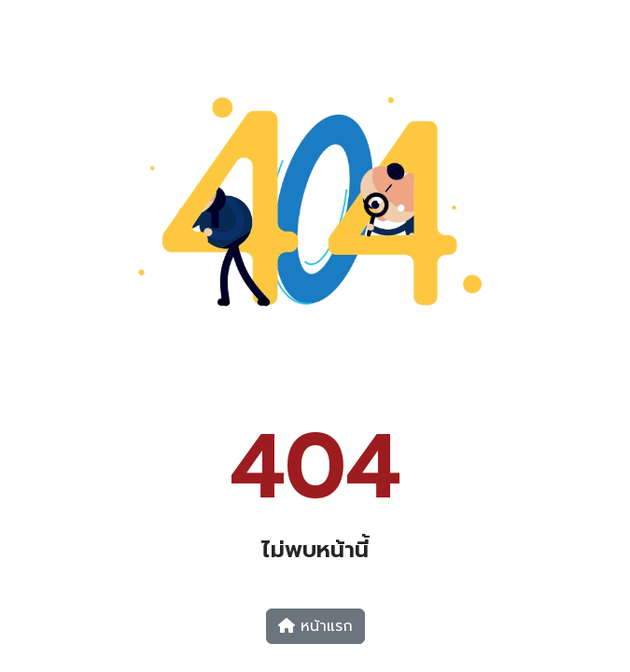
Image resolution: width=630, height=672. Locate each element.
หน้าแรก (315, 626)
